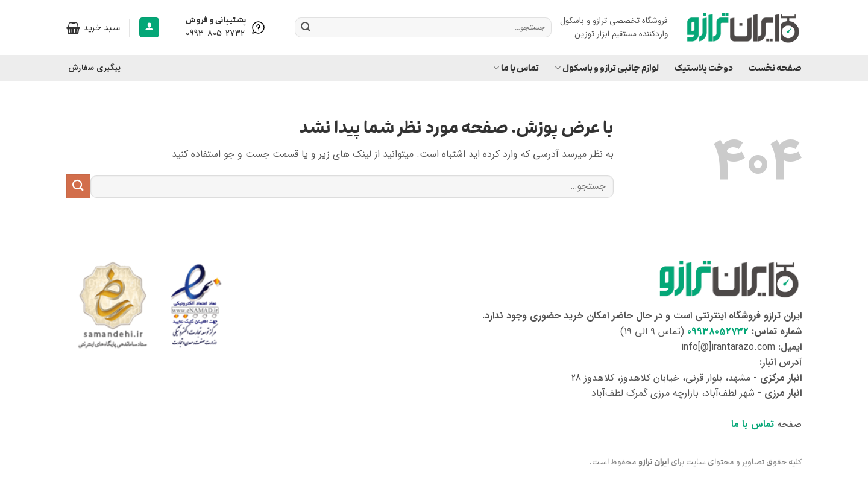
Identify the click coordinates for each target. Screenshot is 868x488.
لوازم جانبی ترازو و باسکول (607, 68)
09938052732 (718, 331)
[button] (149, 27)
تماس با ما (516, 68)
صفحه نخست (775, 68)
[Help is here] (226, 28)
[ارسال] (306, 28)
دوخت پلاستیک (704, 68)
